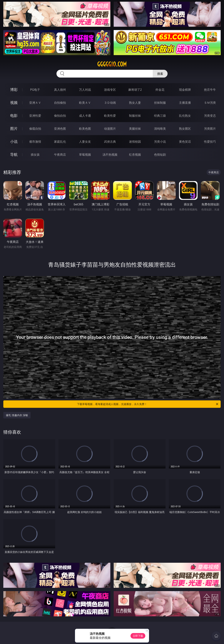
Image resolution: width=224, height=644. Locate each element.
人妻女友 (85, 142)
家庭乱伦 (60, 142)
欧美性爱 (110, 116)
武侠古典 (110, 142)
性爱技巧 (210, 142)
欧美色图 (85, 129)
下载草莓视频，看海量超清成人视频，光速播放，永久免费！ (148, 404)
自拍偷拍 (60, 103)
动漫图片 (110, 129)
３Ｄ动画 (110, 103)
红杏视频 (135, 155)
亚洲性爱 (35, 116)
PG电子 (35, 90)
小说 (14, 141)
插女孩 (35, 155)
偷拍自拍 (60, 116)
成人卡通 (85, 116)
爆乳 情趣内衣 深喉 (17, 415)
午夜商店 (60, 155)
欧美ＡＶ (85, 103)
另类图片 (210, 129)
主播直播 (185, 103)
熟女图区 (185, 129)
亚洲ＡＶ (35, 103)
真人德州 (60, 90)
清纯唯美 (160, 129)
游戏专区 (110, 90)
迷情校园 (135, 142)
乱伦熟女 (185, 116)
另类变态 (210, 116)
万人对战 (85, 90)
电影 (14, 115)
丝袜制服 (160, 103)
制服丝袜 (135, 116)
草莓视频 (85, 155)
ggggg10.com (112, 64)
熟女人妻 (135, 103)
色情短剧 (160, 155)
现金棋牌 (185, 90)
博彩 (14, 90)
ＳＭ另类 (210, 103)
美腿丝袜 (135, 129)
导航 (14, 154)
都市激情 (35, 142)
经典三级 (160, 116)
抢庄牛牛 (210, 90)
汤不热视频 (110, 155)
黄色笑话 (185, 142)
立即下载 (138, 636)
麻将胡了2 (135, 90)
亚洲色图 (60, 129)
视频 (14, 103)
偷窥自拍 (35, 129)
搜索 (160, 74)
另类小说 (160, 142)
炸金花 (160, 90)
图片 (14, 128)
